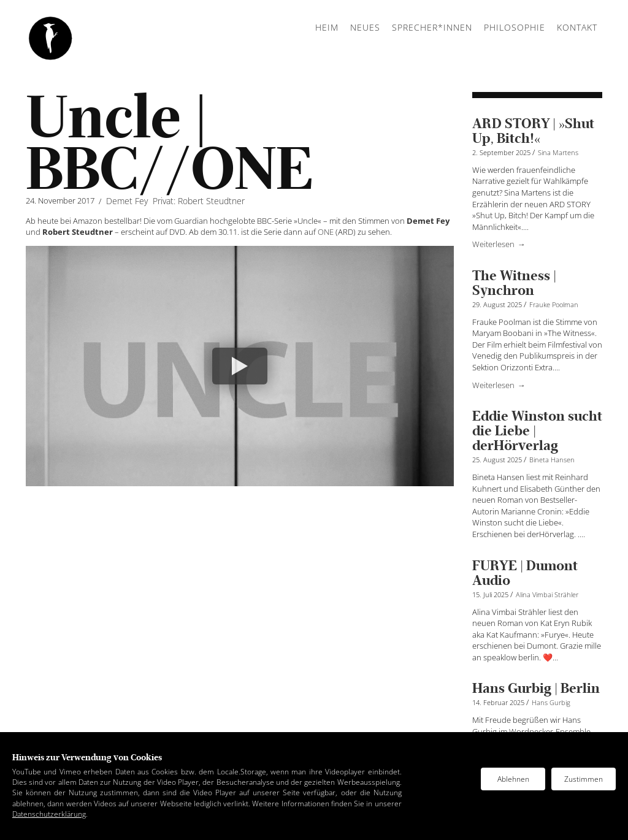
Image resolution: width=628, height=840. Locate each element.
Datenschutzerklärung (49, 814)
